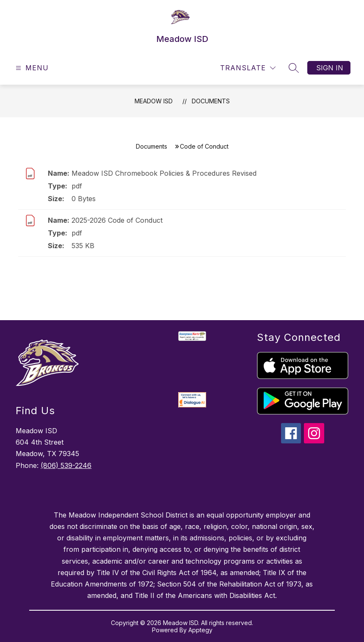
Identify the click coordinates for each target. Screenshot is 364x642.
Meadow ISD (154, 101)
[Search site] (294, 68)
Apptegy (200, 630)
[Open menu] (31, 68)
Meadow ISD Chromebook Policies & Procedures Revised (164, 173)
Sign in (330, 68)
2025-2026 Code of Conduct (117, 220)
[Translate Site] (248, 68)
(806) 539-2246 (66, 465)
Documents (211, 101)
